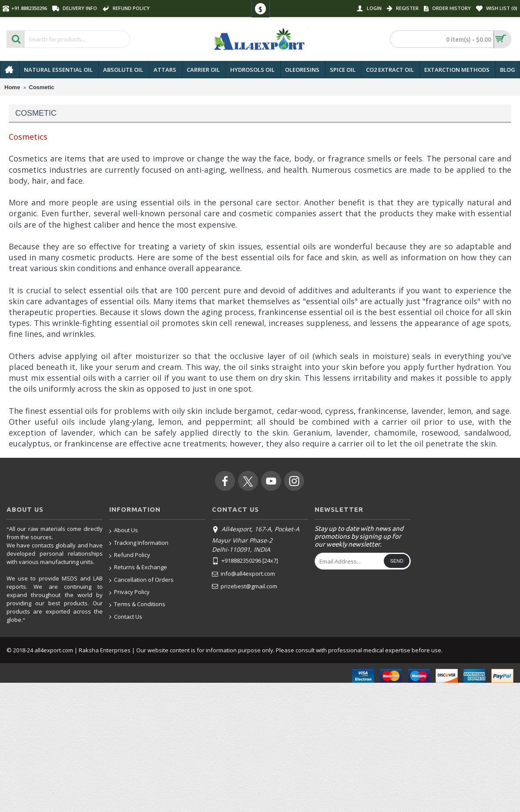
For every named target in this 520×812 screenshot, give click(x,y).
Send (397, 561)
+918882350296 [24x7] (245, 561)
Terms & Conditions (137, 605)
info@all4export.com (243, 574)
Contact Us (126, 617)
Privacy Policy (129, 592)
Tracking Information (139, 543)
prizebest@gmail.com (245, 587)
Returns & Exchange (138, 568)
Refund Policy (130, 555)
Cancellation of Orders (141, 580)
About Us (124, 531)
